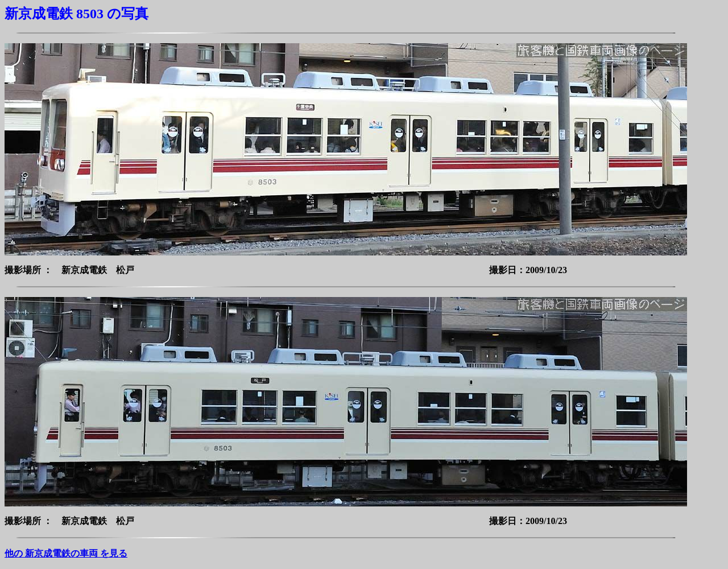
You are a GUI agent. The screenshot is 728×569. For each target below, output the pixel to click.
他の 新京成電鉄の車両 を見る (66, 553)
